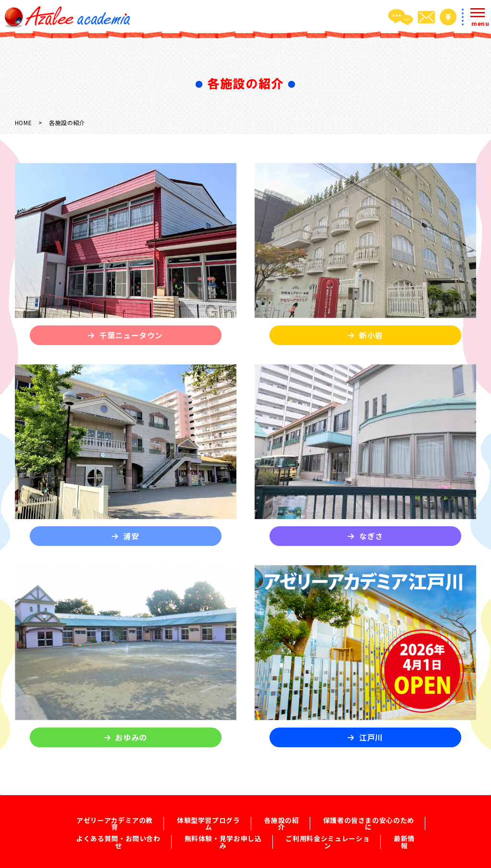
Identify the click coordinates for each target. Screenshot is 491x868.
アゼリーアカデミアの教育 (114, 822)
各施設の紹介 (281, 822)
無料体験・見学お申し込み (223, 833)
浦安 (131, 536)
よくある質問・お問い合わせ (118, 833)
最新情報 (404, 833)
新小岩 (371, 335)
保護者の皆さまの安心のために (369, 822)
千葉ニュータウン (131, 335)
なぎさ (371, 536)
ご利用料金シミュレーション (327, 833)
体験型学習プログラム (208, 822)
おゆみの (131, 738)
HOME (23, 122)
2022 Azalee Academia (264, 859)
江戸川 (371, 738)
